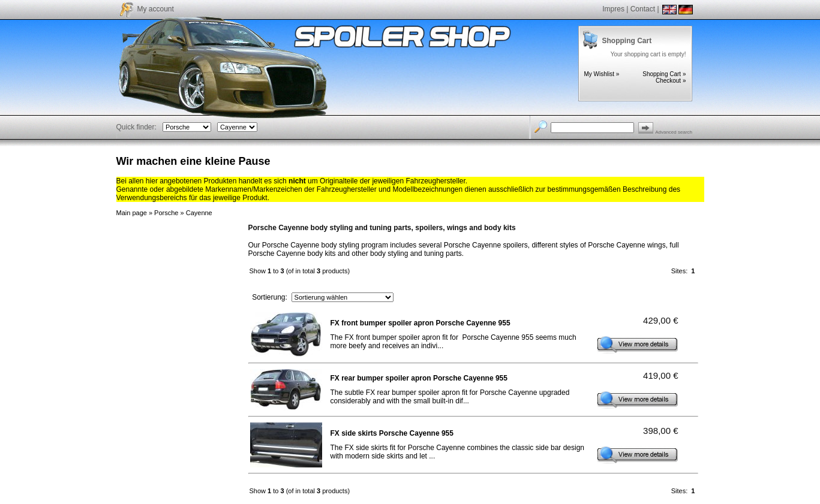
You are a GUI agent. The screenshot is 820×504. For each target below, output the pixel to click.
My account (156, 9)
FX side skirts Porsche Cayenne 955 (392, 433)
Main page (132, 213)
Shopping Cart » (664, 74)
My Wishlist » (602, 74)
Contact (643, 9)
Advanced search (674, 132)
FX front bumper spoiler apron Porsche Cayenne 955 (420, 323)
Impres (613, 9)
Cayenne (199, 213)
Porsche (166, 213)
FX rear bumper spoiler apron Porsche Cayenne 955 (419, 378)
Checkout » (671, 81)
